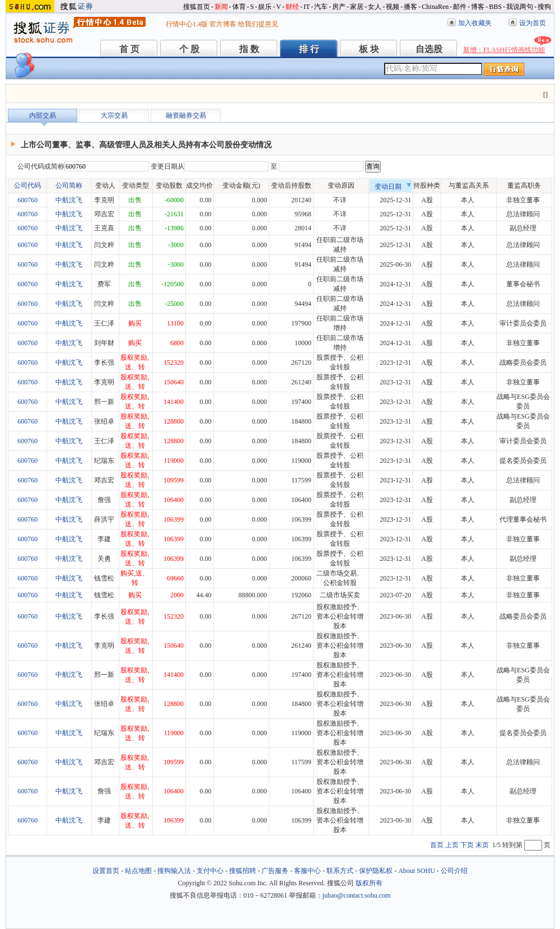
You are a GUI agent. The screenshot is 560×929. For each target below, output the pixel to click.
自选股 (429, 49)
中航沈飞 (69, 200)
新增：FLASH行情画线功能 (504, 50)
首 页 (129, 49)
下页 (467, 845)
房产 (339, 7)
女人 (375, 7)
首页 (437, 845)
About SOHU (417, 871)
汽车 (321, 7)
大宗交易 (114, 115)
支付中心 (210, 871)
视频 (393, 7)
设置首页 (106, 871)
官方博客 (223, 24)
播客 (410, 7)
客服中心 (307, 871)
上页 (452, 845)
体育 (239, 7)
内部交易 (43, 115)
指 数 (249, 49)
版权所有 (369, 883)
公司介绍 (454, 871)
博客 (478, 7)
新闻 (221, 7)
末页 (482, 845)
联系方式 (340, 871)
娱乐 (265, 7)
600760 (27, 200)
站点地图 (138, 871)
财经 (292, 7)
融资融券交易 (186, 115)
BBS (495, 7)
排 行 (309, 49)
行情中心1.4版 (187, 24)
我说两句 (520, 7)
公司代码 (27, 185)
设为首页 (533, 23)
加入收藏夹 (475, 23)
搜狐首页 (197, 7)
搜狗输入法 (174, 871)
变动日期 (393, 187)
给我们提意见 (258, 24)
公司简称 (69, 185)
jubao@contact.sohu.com (357, 895)
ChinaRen (435, 7)
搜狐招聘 (242, 871)
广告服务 (275, 871)
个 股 (189, 49)
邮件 (460, 7)
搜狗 (544, 7)
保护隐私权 (376, 871)
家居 (357, 7)
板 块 (369, 49)
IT (307, 7)
